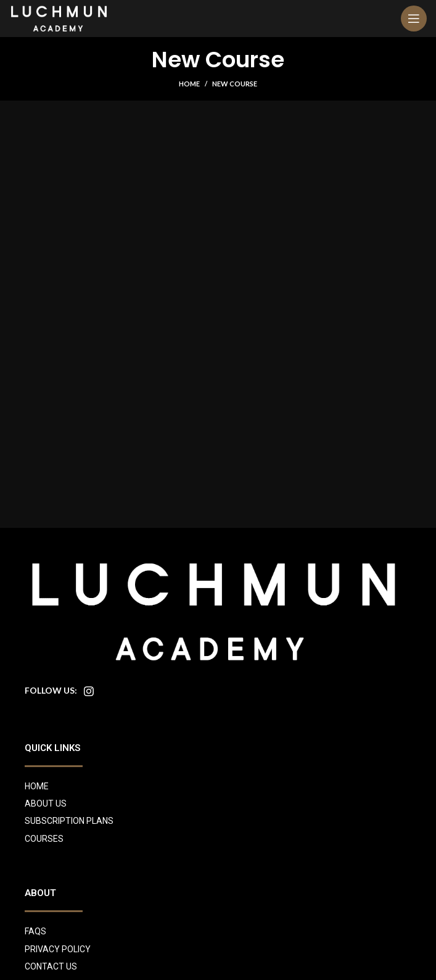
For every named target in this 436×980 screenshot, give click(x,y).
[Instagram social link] (89, 691)
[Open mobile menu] (414, 19)
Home (189, 84)
